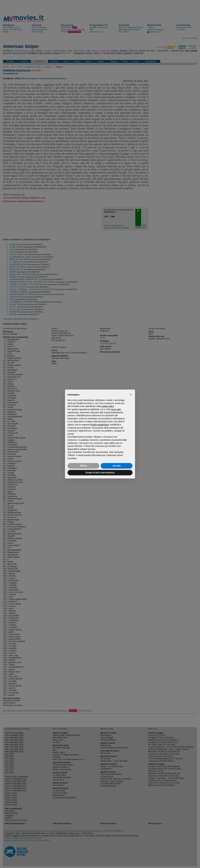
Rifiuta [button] (83, 466)
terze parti (116, 409)
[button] (131, 395)
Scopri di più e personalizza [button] (100, 473)
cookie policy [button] (108, 406)
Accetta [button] (117, 466)
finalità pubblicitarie (100, 425)
